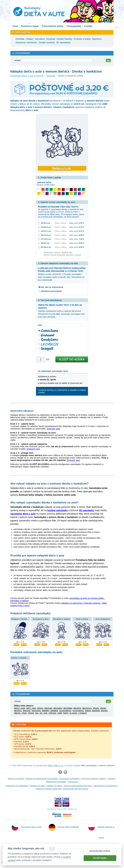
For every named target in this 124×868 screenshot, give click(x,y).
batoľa (88, 711)
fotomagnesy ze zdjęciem (106, 786)
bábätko (46, 711)
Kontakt (88, 26)
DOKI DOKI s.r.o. (56, 765)
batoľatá (96, 711)
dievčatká (68, 708)
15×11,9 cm (46, 235)
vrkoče (31, 713)
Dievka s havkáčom (20, 658)
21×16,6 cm (46, 247)
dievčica (18, 711)
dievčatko (58, 708)
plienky (17, 713)
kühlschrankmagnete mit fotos (78, 786)
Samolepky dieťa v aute (64, 848)
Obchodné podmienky (69, 779)
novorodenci (78, 711)
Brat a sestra (82, 619)
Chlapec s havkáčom (21, 619)
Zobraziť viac (53, 429)
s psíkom (83, 713)
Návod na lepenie (16, 779)
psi (41, 713)
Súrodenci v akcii (41, 619)
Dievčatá (51, 76)
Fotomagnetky (74, 26)
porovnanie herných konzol (76, 789)
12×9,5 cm (45, 223)
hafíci (66, 713)
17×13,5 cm (46, 239)
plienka (104, 711)
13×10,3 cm (46, 227)
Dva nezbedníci (103, 619)
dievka (96, 708)
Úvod (15, 26)
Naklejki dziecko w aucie (101, 831)
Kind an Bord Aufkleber (64, 827)
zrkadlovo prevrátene (51, 291)
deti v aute (31, 708)
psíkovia (52, 713)
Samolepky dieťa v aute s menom (27, 76)
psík (46, 713)
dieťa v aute (20, 708)
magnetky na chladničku (17, 786)
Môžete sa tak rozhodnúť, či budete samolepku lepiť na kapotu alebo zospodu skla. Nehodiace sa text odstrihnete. (62, 274)
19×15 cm (45, 243)
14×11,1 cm (46, 231)
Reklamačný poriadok (56, 782)
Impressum (73, 782)
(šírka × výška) (60, 223)
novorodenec (65, 711)
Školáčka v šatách (61, 619)
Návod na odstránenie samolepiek (42, 779)
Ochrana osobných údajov (94, 779)
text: (41, 325)
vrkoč (24, 713)
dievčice (27, 711)
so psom (73, 713)
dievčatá (48, 708)
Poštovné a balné (30, 26)
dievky (103, 708)
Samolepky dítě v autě (27, 827)
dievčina (77, 708)
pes (37, 713)
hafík (60, 713)
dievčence (87, 708)
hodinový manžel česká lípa (49, 789)
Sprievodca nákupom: (22, 411)
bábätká (54, 711)
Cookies (111, 779)
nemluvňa (36, 711)
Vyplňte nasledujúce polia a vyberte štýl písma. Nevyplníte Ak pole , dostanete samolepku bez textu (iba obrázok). (61, 311)
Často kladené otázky (52, 26)
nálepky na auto (37, 786)
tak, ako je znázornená (52, 287)
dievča (40, 708)
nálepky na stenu (54, 786)
